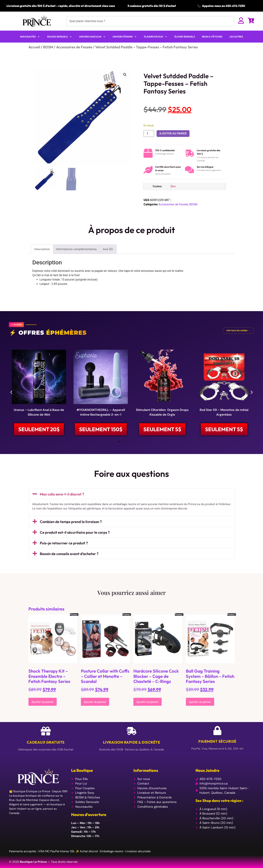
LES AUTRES (236, 37)
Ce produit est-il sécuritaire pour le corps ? (75, 533)
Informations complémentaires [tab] (76, 249)
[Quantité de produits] (149, 134)
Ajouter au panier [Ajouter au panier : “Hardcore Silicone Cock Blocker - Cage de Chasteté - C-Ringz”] (148, 702)
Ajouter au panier (173, 133)
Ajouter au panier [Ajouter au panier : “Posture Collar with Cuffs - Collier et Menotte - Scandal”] (95, 702)
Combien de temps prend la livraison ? (71, 522)
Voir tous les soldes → (238, 330)
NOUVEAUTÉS (30, 37)
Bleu (173, 186)
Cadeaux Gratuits (46, 743)
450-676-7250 (235, 6)
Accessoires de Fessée (74, 47)
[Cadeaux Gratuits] (46, 731)
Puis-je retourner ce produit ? (64, 543)
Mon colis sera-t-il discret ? (62, 494)
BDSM (48, 47)
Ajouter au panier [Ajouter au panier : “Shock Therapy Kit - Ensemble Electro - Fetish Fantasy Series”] (43, 702)
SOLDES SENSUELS (59, 37)
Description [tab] (42, 249)
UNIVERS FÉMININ (125, 37)
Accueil (34, 47)
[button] (125, 75)
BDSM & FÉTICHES (212, 37)
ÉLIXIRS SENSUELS (185, 37)
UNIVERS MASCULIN (92, 37)
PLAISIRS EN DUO (156, 37)
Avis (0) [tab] (108, 249)
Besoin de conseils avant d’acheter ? (69, 554)
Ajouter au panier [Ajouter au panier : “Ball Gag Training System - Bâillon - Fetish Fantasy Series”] (200, 702)
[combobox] (150, 21)
